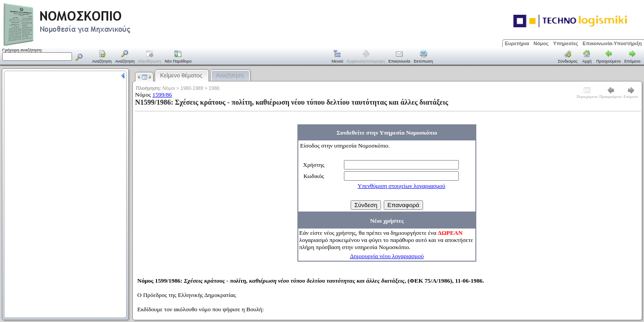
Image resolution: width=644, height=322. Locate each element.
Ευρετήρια (517, 43)
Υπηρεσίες (566, 43)
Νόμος (541, 43)
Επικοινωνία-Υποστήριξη (612, 43)
